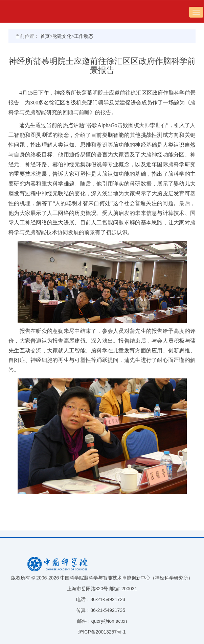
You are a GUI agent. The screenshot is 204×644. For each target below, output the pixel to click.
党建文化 (62, 36)
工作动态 (84, 36)
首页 (45, 36)
